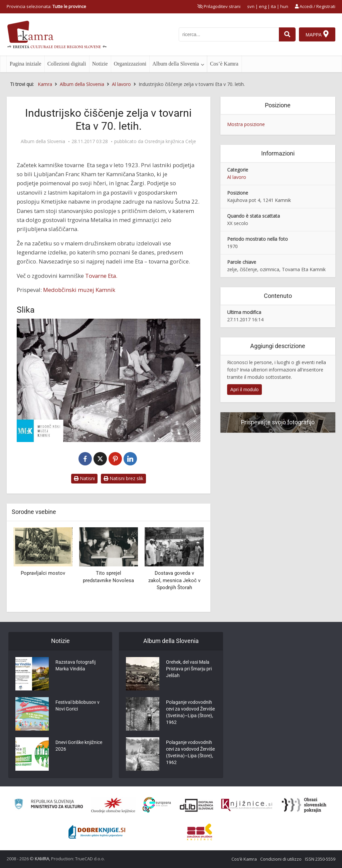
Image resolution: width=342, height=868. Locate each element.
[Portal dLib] (197, 805)
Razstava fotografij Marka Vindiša (75, 665)
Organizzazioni (130, 64)
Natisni (84, 478)
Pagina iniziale (26, 64)
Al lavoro (237, 177)
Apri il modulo (245, 390)
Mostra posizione (246, 124)
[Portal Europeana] (157, 805)
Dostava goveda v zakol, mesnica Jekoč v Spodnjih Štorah (174, 580)
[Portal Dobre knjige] (97, 832)
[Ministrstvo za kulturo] (49, 805)
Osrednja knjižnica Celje (170, 141)
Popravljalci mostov (43, 573)
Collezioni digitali (67, 64)
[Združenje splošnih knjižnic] (200, 832)
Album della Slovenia (176, 64)
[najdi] (287, 34)
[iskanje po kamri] (229, 34)
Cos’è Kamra (224, 64)
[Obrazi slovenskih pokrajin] (304, 805)
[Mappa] (317, 34)
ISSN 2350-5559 (320, 859)
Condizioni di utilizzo (281, 859)
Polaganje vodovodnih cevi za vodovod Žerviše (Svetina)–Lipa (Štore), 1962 (190, 712)
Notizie (100, 64)
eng (263, 6)
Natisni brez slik (123, 478)
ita (273, 6)
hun (284, 6)
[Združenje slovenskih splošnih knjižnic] (247, 805)
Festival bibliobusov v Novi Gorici (77, 706)
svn (251, 6)
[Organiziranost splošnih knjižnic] (113, 805)
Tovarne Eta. (101, 276)
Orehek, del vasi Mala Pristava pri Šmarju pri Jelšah (189, 669)
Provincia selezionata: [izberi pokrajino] (46, 6)
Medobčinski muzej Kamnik (79, 290)
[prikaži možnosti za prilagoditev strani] (219, 6)
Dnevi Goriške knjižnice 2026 (79, 746)
